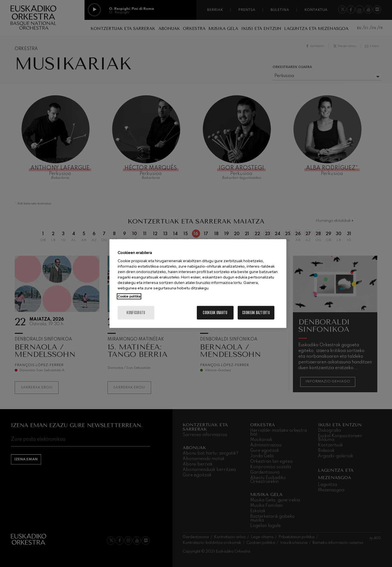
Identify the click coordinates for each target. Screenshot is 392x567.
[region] (198, 283)
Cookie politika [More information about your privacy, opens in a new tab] (129, 296)
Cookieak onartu (215, 313)
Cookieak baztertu (256, 313)
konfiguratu (136, 313)
